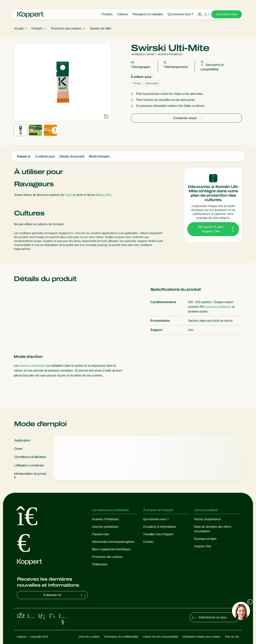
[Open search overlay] (200, 14)
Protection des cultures (66, 29)
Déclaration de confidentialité (121, 637)
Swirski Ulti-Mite (101, 29)
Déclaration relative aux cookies (202, 637)
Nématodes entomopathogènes (113, 542)
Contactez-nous (227, 14)
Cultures (123, 14)
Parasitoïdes (101, 534)
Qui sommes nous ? (180, 14)
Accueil (19, 29)
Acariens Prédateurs (105, 519)
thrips (68, 195)
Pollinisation (100, 564)
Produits (107, 14)
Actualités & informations (160, 527)
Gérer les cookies (89, 637)
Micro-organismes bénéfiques (111, 549)
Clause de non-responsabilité (160, 637)
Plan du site (232, 637)
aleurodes (105, 195)
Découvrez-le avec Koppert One (216, 229)
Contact (148, 542)
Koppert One (203, 546)
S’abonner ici (65, 595)
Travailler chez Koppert (158, 534)
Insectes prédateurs (105, 527)
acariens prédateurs (32, 366)
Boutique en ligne (205, 539)
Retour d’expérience (207, 519)
